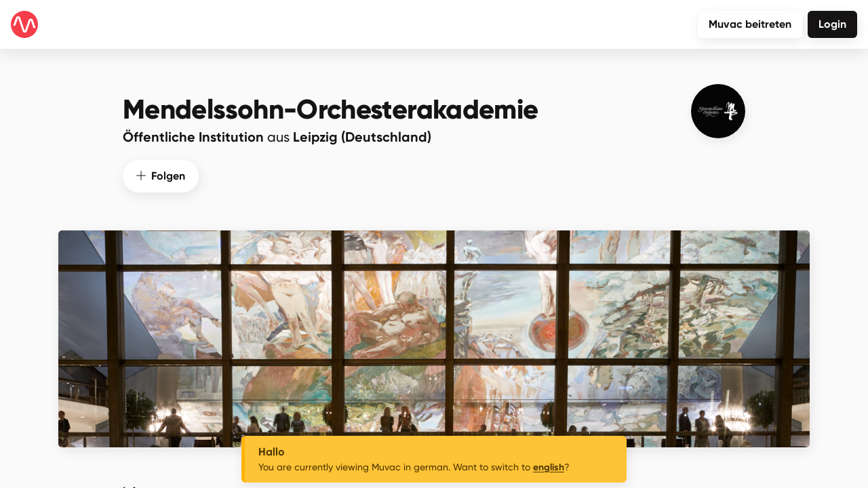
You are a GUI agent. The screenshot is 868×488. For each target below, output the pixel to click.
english (549, 467)
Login (832, 24)
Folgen (161, 174)
